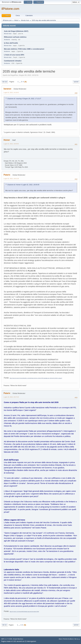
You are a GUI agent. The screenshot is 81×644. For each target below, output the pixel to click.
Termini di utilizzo (68, 639)
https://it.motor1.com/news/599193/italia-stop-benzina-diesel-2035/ (24, 612)
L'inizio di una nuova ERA (14, 55)
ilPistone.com (10, 9)
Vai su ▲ (77, 639)
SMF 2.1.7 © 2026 (7, 639)
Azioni (76, 82)
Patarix (7, 175)
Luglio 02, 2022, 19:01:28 (11, 179)
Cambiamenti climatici (13, 61)
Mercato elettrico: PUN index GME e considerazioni (24, 49)
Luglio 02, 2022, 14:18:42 (11, 93)
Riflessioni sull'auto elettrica (15, 37)
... (20, 82)
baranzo (7, 89)
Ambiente (7, 40)
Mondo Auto (8, 34)
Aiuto (60, 639)
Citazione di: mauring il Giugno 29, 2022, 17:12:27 (24, 99)
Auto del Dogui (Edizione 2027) (16, 31)
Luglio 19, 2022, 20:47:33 (11, 397)
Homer (7, 140)
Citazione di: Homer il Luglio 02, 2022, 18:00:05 (23, 185)
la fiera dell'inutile (11, 43)
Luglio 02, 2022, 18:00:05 (11, 144)
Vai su (4, 625)
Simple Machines (18, 639)
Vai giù (5, 82)
